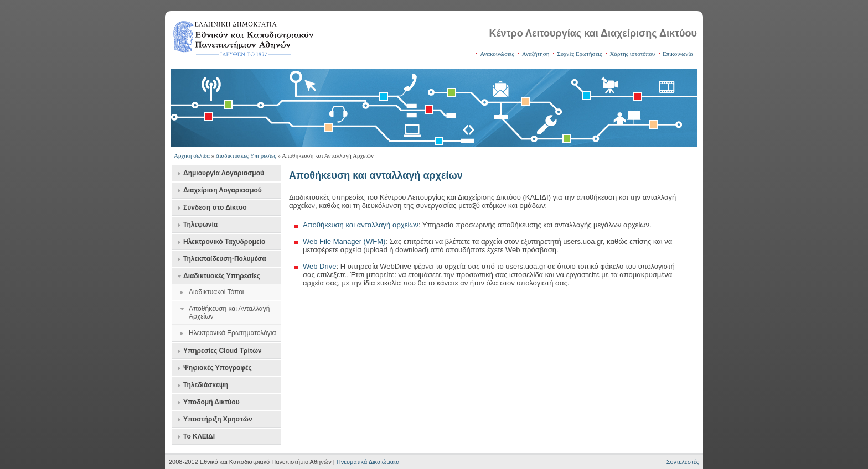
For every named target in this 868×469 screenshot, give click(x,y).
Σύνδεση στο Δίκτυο (215, 207)
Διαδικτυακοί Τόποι (216, 292)
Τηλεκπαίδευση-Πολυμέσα (225, 259)
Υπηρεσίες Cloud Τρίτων (223, 351)
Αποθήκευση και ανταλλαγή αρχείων (361, 225)
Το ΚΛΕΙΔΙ (199, 436)
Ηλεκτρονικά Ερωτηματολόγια (232, 333)
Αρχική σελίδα (192, 155)
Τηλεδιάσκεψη (206, 385)
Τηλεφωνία (200, 225)
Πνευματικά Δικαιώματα (368, 462)
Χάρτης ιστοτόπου (632, 54)
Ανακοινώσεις (497, 54)
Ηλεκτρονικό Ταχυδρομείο (224, 242)
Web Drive (319, 266)
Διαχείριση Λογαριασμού (223, 190)
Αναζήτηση (536, 54)
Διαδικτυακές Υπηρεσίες (246, 155)
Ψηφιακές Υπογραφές (218, 368)
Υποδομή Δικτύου (211, 402)
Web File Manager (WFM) (344, 241)
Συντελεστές (683, 462)
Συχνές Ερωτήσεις (579, 54)
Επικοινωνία (678, 54)
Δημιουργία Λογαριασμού (224, 173)
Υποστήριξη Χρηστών (218, 419)
